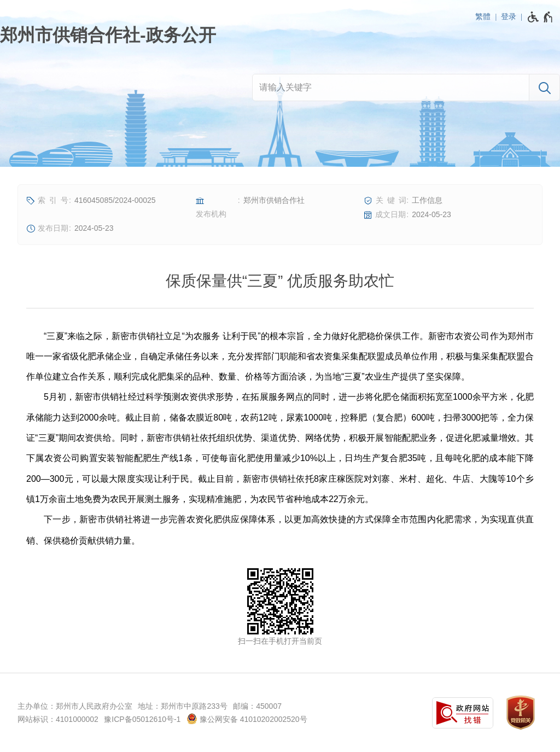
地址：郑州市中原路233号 (182, 706)
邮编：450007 (257, 706)
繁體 (483, 16)
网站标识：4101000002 (58, 719)
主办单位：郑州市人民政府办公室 (75, 706)
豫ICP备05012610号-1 (142, 719)
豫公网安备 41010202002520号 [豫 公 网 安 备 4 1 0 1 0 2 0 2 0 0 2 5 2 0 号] (247, 719)
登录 (509, 16)
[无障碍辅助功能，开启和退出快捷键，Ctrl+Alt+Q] (541, 17)
